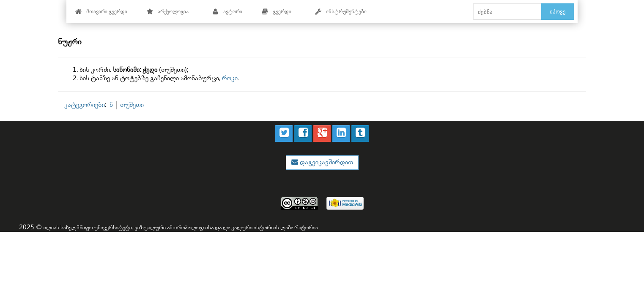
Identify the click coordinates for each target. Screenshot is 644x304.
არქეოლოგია (168, 12)
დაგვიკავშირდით (326, 162)
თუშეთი (132, 105)
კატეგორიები (85, 105)
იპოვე (558, 11)
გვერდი (277, 12)
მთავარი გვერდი (101, 12)
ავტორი (227, 12)
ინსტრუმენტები (341, 12)
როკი (230, 78)
